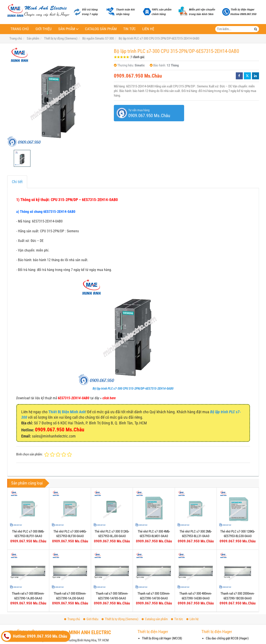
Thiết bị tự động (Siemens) (120, 619)
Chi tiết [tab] (17, 182)
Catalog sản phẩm (101, 29)
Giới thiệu (44, 29)
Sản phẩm (67, 29)
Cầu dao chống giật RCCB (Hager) (227, 638)
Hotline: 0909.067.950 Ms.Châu (35, 636)
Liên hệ (148, 29)
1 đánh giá (137, 57)
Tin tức (129, 29)
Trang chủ (20, 29)
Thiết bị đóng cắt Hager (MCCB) (162, 638)
